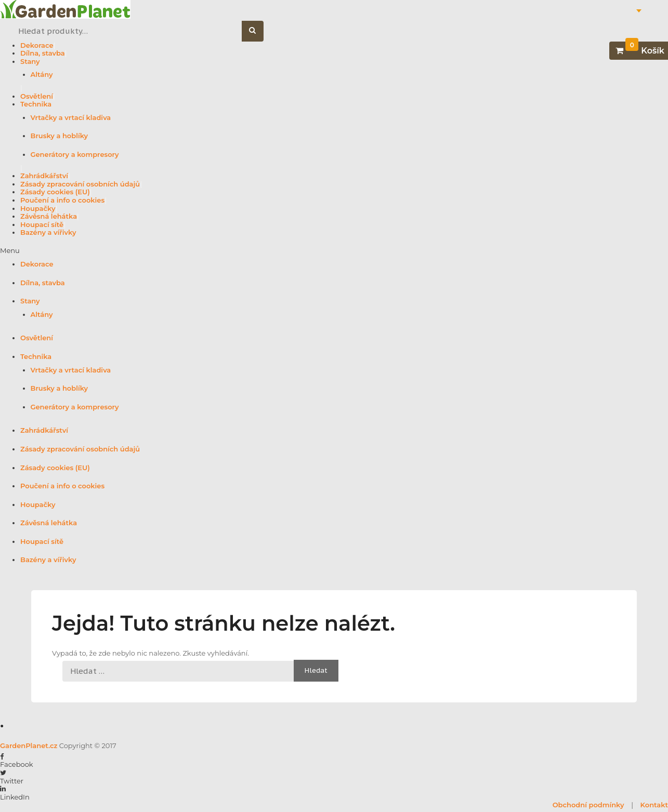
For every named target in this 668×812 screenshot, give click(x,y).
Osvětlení (37, 96)
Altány (42, 74)
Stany (30, 61)
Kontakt (654, 805)
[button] (334, 251)
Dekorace (37, 45)
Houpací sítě (42, 224)
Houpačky (38, 208)
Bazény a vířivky (48, 232)
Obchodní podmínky (588, 805)
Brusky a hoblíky (60, 136)
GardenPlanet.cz (29, 746)
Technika (36, 104)
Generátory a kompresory (75, 154)
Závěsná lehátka (49, 216)
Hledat (258, 31)
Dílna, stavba (43, 53)
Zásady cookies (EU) (55, 192)
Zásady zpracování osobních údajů (80, 184)
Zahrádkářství (44, 176)
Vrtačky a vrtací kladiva (71, 117)
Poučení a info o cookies (62, 200)
